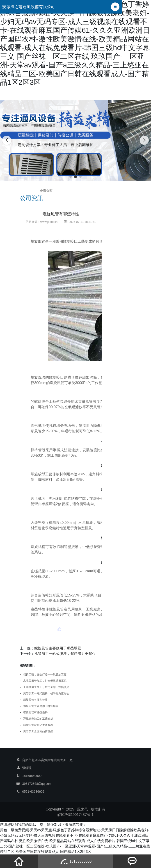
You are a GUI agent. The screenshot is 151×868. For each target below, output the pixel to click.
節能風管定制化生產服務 (38, 725)
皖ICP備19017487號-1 (75, 815)
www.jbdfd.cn (49, 222)
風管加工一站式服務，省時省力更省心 (46, 693)
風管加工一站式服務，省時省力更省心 (65, 654)
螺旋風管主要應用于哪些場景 (58, 648)
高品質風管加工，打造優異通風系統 (45, 681)
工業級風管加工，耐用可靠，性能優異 (46, 687)
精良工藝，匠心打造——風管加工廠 (45, 675)
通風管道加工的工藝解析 (38, 719)
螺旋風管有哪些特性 (61, 214)
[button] (115, 7)
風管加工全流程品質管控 (38, 731)
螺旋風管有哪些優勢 (35, 712)
